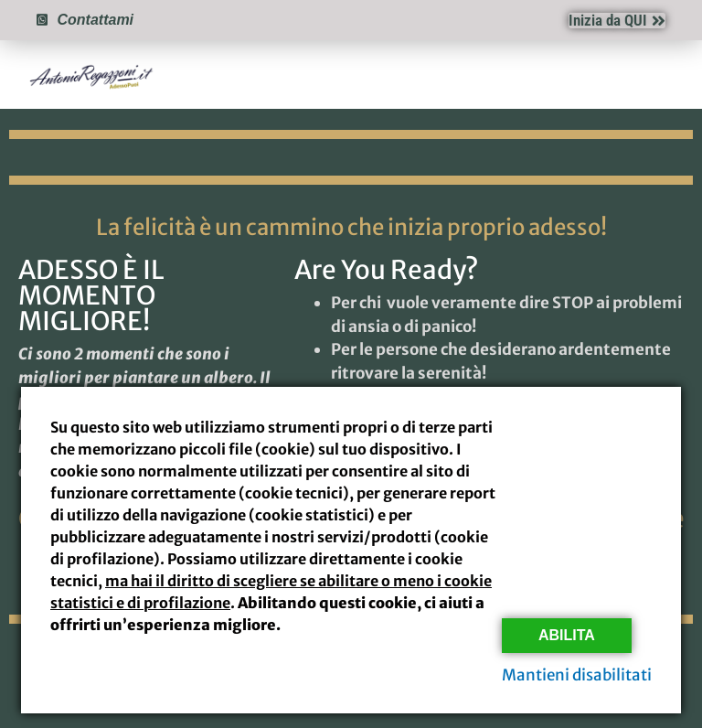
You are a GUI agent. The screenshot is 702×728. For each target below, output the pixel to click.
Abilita (567, 635)
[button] (665, 75)
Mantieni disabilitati (577, 675)
